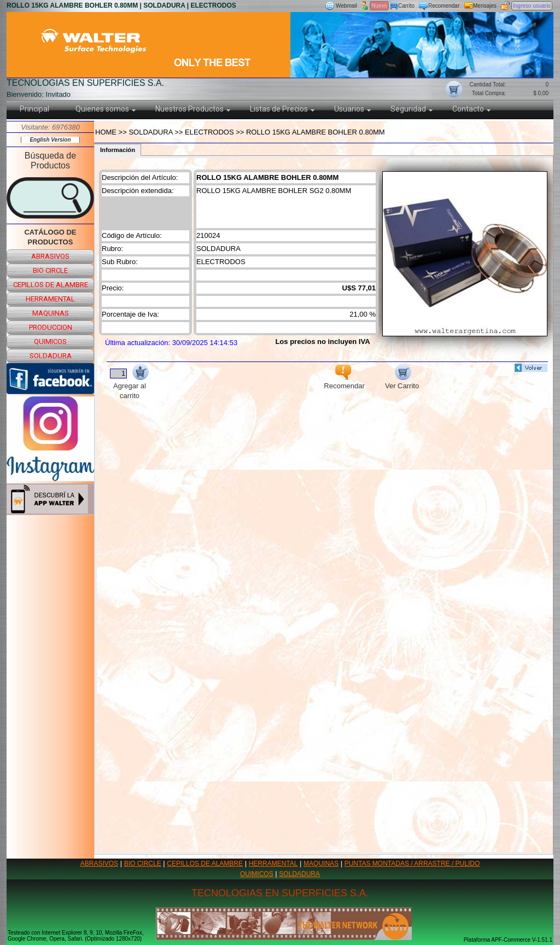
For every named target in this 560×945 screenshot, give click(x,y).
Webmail (346, 6)
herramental (50, 299)
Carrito (406, 6)
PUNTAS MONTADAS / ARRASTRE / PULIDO (412, 864)
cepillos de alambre (51, 285)
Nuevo (379, 6)
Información (118, 150)
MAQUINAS (321, 864)
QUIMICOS (257, 874)
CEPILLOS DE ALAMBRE (205, 864)
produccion (51, 327)
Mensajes (485, 6)
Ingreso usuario (532, 6)
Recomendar (444, 6)
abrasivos (50, 256)
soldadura (51, 356)
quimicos (50, 342)
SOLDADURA (299, 874)
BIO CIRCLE (143, 864)
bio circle (50, 270)
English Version (50, 140)
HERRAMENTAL (273, 864)
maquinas (51, 313)
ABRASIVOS (99, 864)
